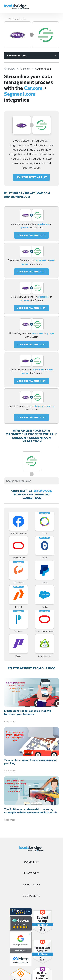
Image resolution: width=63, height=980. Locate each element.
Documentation (17, 56)
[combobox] (32, 481)
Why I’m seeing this (17, 19)
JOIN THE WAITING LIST (32, 177)
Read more (10, 721)
